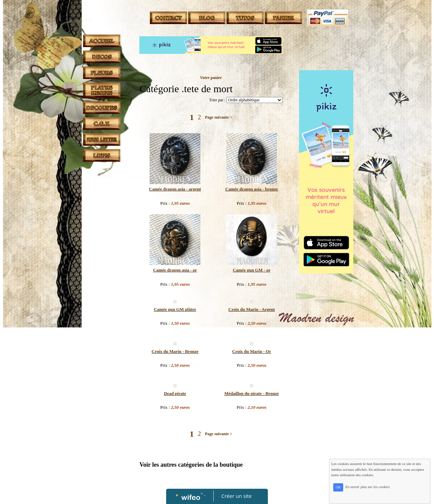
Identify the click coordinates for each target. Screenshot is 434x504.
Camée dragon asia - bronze (252, 189)
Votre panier (211, 78)
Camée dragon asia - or (175, 270)
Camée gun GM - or (251, 270)
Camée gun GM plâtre (175, 309)
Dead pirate (175, 393)
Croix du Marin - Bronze (175, 351)
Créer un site (236, 496)
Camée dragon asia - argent (175, 189)
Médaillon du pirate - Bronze (252, 393)
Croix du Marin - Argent (252, 309)
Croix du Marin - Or (252, 351)
